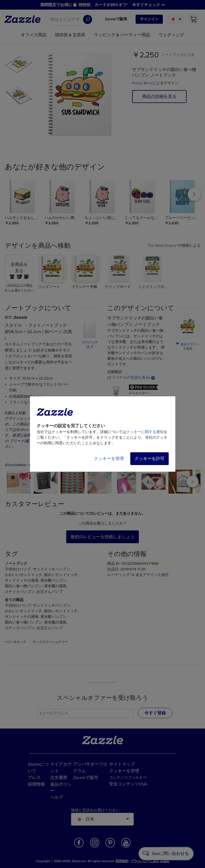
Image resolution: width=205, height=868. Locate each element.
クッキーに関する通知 (145, 432)
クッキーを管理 (109, 459)
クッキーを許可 (149, 459)
